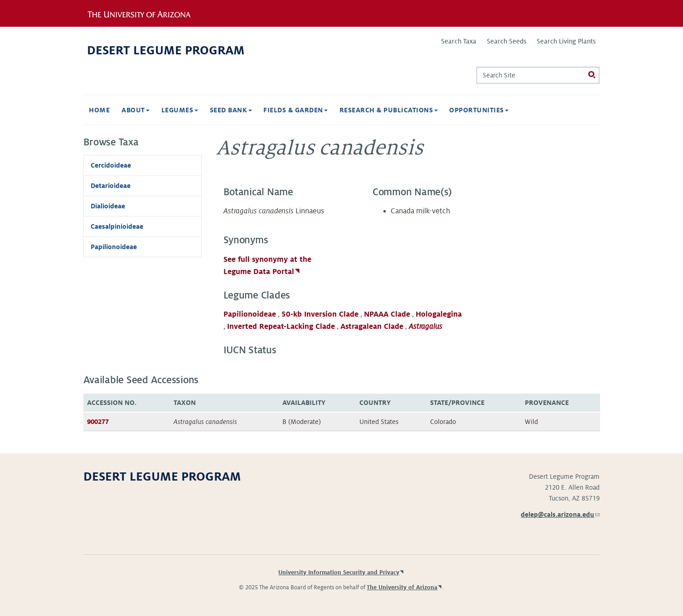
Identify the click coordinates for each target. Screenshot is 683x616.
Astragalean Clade (372, 327)
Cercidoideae (111, 165)
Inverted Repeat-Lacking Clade (281, 327)
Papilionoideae (250, 314)
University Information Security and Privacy (339, 573)
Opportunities (479, 110)
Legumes (180, 110)
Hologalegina (439, 314)
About (136, 110)
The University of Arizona (402, 587)
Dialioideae (108, 206)
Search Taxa (459, 41)
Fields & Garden (295, 110)
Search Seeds (506, 41)
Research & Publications (389, 110)
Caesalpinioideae (117, 226)
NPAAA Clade (387, 314)
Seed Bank (231, 110)
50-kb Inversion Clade (320, 314)
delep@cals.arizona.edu (560, 515)
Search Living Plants (566, 41)
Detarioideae (111, 186)
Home (99, 110)
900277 (98, 422)
